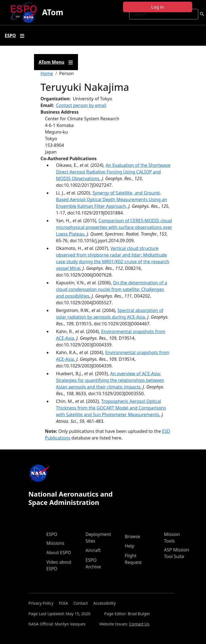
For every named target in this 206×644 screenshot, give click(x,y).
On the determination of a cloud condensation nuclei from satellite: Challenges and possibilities (112, 289)
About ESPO (59, 553)
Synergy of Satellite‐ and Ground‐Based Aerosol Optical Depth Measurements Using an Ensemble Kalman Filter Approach (112, 200)
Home (47, 73)
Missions (55, 543)
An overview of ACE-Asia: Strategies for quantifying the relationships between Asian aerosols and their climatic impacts (110, 380)
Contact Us (139, 624)
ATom (53, 12)
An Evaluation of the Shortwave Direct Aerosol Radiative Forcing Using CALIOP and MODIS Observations (113, 172)
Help (130, 546)
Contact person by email (81, 105)
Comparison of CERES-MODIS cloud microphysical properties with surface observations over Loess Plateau (114, 227)
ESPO (52, 534)
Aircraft (93, 550)
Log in (158, 7)
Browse (132, 536)
